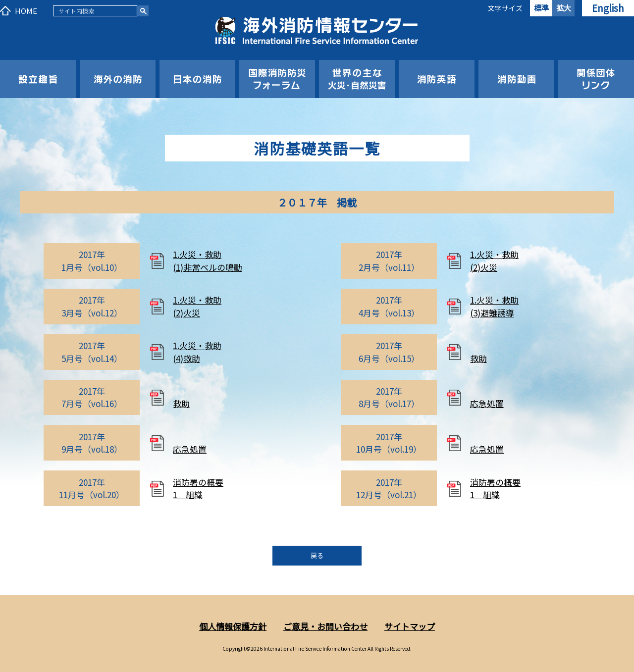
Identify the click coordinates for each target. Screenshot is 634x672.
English (608, 8)
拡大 (564, 8)
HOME (26, 11)
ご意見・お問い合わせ (325, 626)
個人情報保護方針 (233, 626)
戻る (317, 555)
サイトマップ (410, 626)
